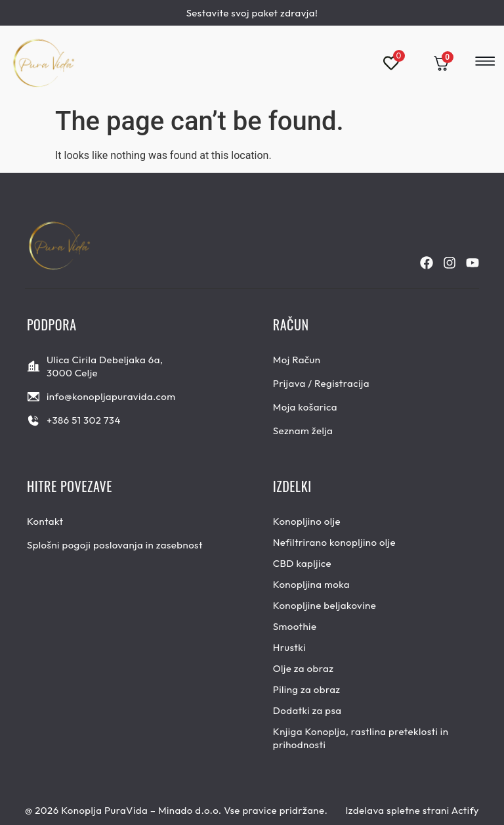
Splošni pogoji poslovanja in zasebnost (115, 545)
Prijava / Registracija (321, 383)
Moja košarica (305, 407)
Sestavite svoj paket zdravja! (252, 13)
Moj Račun (297, 360)
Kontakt (45, 521)
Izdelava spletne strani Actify (412, 810)
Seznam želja (303, 431)
